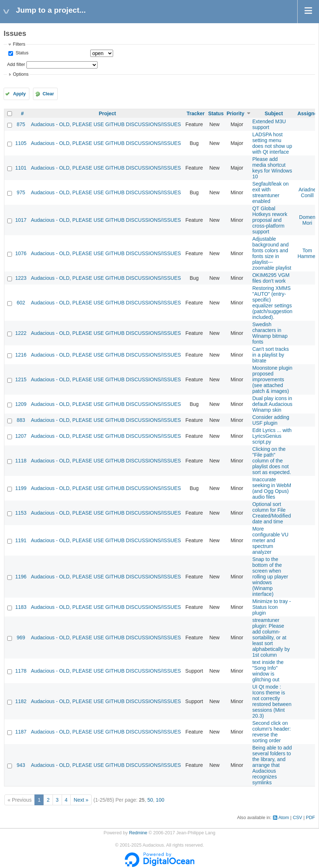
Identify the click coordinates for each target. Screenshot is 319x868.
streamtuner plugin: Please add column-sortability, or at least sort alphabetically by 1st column (271, 637)
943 (21, 765)
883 (21, 420)
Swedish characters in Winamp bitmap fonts (270, 333)
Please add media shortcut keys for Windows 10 (272, 168)
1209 (21, 404)
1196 (21, 577)
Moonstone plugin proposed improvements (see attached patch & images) (272, 379)
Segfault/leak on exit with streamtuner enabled (270, 192)
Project (107, 113)
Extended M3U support (269, 124)
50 (150, 800)
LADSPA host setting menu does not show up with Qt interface (272, 143)
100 (160, 800)
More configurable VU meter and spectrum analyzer (270, 540)
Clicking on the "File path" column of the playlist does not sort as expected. (272, 461)
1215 (21, 379)
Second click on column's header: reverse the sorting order (272, 732)
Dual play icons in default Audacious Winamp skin (272, 404)
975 (21, 192)
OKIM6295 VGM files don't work (271, 278)
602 (21, 303)
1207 (21, 436)
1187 (21, 732)
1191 (21, 540)
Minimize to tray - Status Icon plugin (272, 607)
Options (20, 74)
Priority (235, 113)
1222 (21, 333)
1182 (21, 701)
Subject (274, 113)
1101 (21, 168)
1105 (21, 143)
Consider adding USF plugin (271, 420)
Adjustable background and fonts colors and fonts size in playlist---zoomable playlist (272, 253)
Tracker (196, 113)
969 (21, 637)
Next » (81, 800)
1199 (21, 488)
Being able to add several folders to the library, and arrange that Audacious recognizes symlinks (272, 765)
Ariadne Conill (307, 192)
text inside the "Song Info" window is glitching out (268, 671)
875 (21, 124)
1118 (21, 461)
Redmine (138, 833)
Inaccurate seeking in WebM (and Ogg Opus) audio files (272, 488)
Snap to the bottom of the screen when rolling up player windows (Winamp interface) (270, 577)
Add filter (16, 65)
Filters (19, 44)
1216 (21, 355)
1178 (21, 671)
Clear (48, 94)
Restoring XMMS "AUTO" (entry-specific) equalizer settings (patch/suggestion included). (272, 303)
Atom (284, 818)
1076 (21, 253)
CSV (298, 818)
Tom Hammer (307, 253)
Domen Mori (307, 220)
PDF (310, 818)
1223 (21, 278)
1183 (21, 607)
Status (21, 53)
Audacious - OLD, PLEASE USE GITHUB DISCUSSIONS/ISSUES (106, 124)
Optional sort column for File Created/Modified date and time (272, 513)
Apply (19, 94)
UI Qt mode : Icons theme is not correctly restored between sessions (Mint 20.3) (272, 701)
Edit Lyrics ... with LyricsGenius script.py (272, 436)
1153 (21, 513)
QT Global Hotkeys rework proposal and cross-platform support (270, 220)
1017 (21, 220)
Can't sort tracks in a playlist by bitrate (271, 355)
